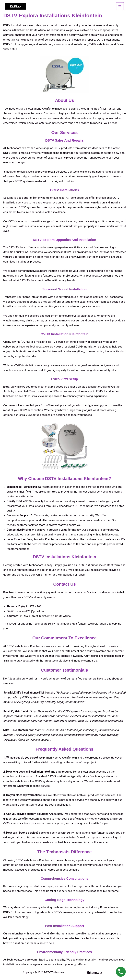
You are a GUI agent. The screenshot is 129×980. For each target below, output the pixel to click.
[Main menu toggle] (120, 6)
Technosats (14, 960)
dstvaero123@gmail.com (30, 611)
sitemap (94, 972)
